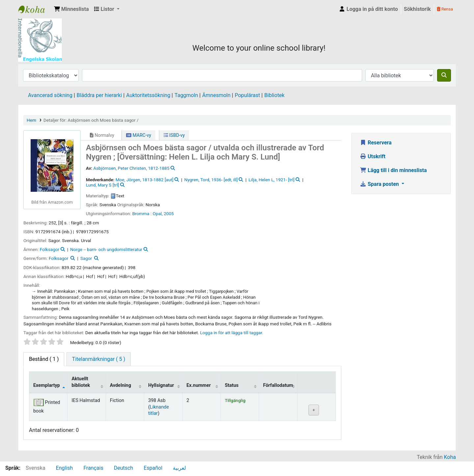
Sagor (86, 258)
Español (153, 468)
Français (93, 468)
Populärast (247, 95)
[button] (71, 9)
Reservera (376, 143)
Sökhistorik (417, 9)
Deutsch (123, 468)
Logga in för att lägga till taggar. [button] (232, 333)
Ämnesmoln (216, 95)
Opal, (158, 213)
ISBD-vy (174, 135)
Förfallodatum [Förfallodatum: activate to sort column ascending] (278, 385)
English (65, 468)
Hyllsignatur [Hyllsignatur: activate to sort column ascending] (161, 385)
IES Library (35, 9)
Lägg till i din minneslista (393, 170)
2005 (169, 213)
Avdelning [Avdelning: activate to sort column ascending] (120, 385)
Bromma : (142, 213)
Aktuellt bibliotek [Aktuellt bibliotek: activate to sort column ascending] (81, 382)
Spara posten (380, 184)
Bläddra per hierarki (99, 95)
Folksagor (50, 249)
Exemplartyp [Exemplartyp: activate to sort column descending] (47, 385)
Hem (31, 120)
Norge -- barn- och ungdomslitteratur (106, 249)
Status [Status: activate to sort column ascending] (232, 385)
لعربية (179, 468)
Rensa (445, 9)
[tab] (99, 359)
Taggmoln (186, 95)
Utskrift (373, 156)
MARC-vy (139, 135)
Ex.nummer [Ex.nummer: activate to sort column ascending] (199, 385)
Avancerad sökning (50, 95)
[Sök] (444, 75)
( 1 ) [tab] (44, 359)
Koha (450, 457)
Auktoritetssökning (148, 95)
